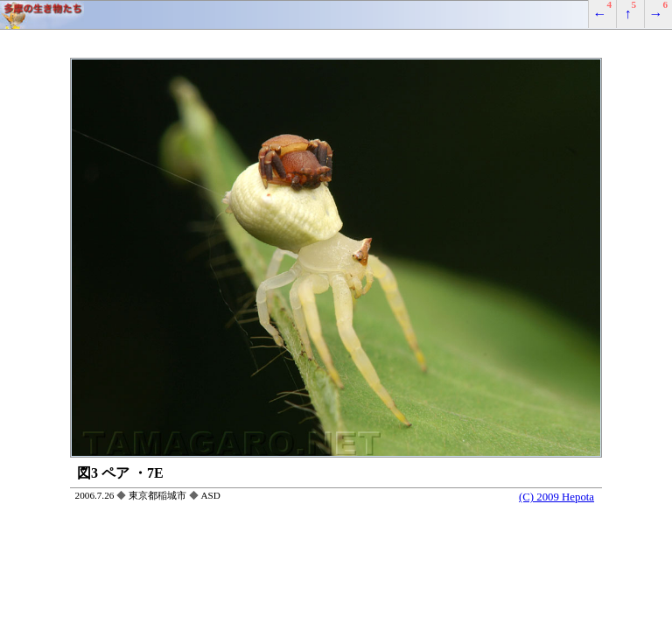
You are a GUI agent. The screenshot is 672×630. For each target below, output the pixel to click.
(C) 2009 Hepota (556, 497)
